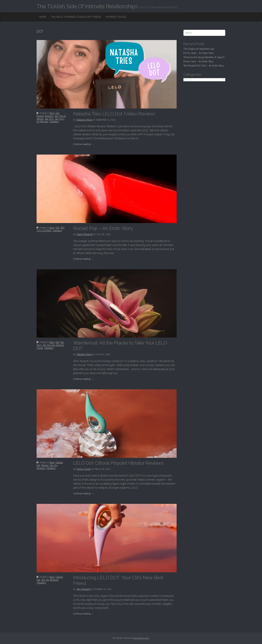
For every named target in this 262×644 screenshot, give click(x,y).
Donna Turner (84, 469)
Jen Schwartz (84, 589)
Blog (52, 113)
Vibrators (54, 122)
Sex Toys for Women (53, 345)
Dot (57, 113)
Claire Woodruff (85, 234)
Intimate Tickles (116, 17)
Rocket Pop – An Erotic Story (103, 228)
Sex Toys (49, 119)
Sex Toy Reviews (50, 580)
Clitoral (59, 462)
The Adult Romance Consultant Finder (76, 17)
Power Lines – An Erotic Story (199, 61)
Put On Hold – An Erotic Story (199, 53)
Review (40, 116)
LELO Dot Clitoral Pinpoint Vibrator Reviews (118, 463)
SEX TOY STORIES (51, 229)
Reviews (49, 116)
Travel (40, 348)
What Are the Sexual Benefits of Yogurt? (204, 57)
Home (43, 17)
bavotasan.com (141, 638)
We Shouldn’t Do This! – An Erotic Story (204, 66)
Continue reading (83, 144)
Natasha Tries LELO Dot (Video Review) (114, 114)
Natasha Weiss (84, 120)
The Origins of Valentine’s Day (199, 49)
